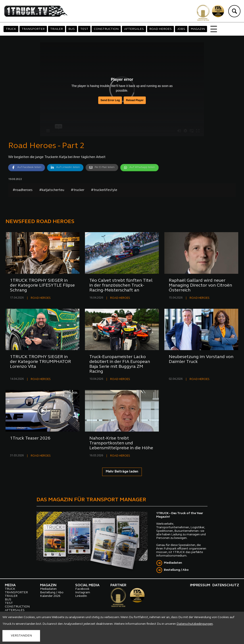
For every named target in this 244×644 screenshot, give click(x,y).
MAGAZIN (198, 29)
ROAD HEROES (160, 29)
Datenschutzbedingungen (195, 624)
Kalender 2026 (50, 596)
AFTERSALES (134, 29)
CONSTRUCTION (106, 29)
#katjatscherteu (52, 190)
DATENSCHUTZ (226, 585)
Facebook (82, 589)
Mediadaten (173, 563)
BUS (72, 29)
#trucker (78, 190)
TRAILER (57, 29)
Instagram (83, 593)
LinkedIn (81, 596)
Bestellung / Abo (176, 570)
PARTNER (118, 585)
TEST (84, 29)
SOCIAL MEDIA (87, 585)
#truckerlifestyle (104, 190)
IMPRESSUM (200, 585)
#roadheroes (23, 190)
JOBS (181, 29)
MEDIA (10, 585)
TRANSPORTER (33, 29)
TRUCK (11, 29)
